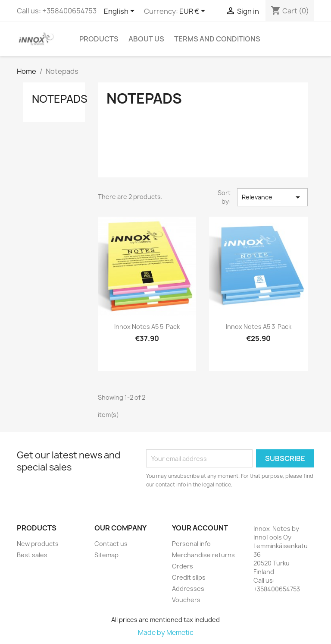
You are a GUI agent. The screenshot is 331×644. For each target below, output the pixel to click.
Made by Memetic (166, 633)
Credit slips (189, 577)
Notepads (60, 99)
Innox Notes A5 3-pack (259, 327)
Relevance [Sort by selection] (272, 197)
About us (146, 39)
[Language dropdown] (121, 12)
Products (99, 39)
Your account (200, 528)
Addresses (188, 589)
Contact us (111, 544)
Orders (183, 566)
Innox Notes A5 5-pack (147, 327)
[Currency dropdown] (194, 12)
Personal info (191, 544)
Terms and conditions (217, 39)
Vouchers (186, 600)
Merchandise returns (203, 555)
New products (38, 544)
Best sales (32, 555)
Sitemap (106, 555)
